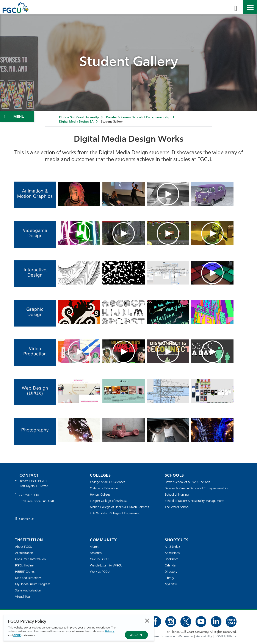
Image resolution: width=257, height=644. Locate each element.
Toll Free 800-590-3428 (39, 502)
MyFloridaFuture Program (34, 584)
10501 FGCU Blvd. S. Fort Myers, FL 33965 (35, 484)
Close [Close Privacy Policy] (147, 621)
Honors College (101, 495)
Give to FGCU (100, 559)
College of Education (105, 488)
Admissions (173, 553)
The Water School (178, 507)
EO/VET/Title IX (226, 636)
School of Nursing (178, 495)
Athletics (96, 553)
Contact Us (27, 520)
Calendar (171, 565)
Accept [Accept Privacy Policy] (136, 635)
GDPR (17, 636)
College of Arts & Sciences (109, 482)
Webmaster (186, 636)
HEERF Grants (26, 572)
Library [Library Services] (170, 578)
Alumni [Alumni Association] (95, 547)
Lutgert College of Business (110, 501)
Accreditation (25, 553)
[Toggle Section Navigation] (17, 116)
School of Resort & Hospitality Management (197, 501)
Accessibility (204, 636)
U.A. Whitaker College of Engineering (117, 513)
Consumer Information (32, 559)
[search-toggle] (236, 7)
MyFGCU (172, 584)
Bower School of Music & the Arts (189, 482)
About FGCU (24, 547)
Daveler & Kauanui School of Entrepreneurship (138, 117)
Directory (171, 572)
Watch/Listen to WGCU (107, 565)
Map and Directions (29, 578)
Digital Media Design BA (76, 122)
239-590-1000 (30, 496)
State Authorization (29, 590)
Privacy (110, 632)
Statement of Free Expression (155, 636)
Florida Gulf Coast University (79, 117)
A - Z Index (173, 547)
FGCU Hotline (25, 565)
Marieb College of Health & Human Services (121, 507)
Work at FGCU (101, 572)
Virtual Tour (23, 597)
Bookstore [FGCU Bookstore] (172, 559)
